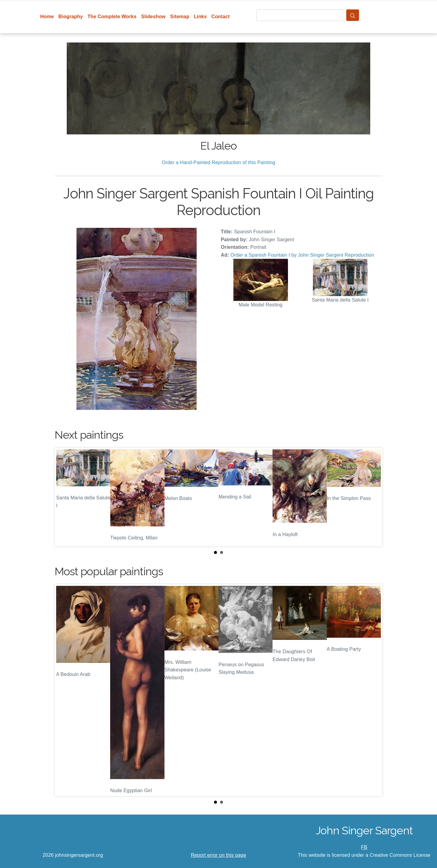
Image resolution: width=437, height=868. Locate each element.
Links (200, 17)
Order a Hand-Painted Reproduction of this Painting (218, 162)
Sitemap (180, 17)
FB (364, 847)
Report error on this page (218, 855)
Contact (220, 17)
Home (47, 17)
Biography (71, 17)
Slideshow (153, 17)
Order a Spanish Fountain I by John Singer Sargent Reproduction (302, 255)
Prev (64, 497)
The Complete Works (112, 17)
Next (373, 497)
